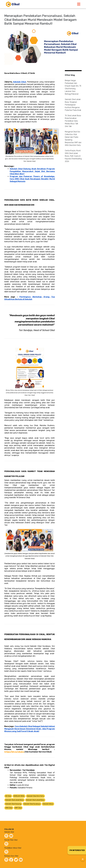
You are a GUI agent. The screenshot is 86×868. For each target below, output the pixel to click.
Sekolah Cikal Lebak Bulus (15, 800)
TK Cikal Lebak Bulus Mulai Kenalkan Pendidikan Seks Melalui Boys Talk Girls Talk (73, 121)
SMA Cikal (9, 808)
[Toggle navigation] (79, 4)
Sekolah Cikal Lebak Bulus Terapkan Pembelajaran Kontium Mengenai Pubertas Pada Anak (73, 105)
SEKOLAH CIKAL (19, 796)
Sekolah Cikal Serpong (13, 804)
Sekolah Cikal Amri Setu (35, 796)
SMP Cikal (18, 808)
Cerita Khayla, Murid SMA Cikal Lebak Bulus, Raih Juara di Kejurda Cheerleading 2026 (73, 156)
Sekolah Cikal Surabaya (32, 804)
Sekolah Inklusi (48, 804)
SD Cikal (8, 796)
